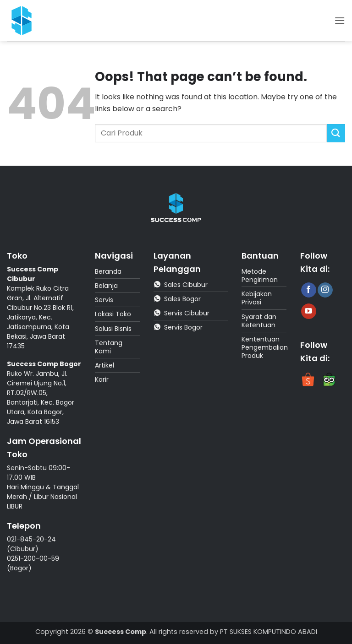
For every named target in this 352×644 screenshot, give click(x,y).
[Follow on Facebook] (309, 290)
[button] (340, 20)
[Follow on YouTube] (309, 311)
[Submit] (336, 133)
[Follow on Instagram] (325, 290)
